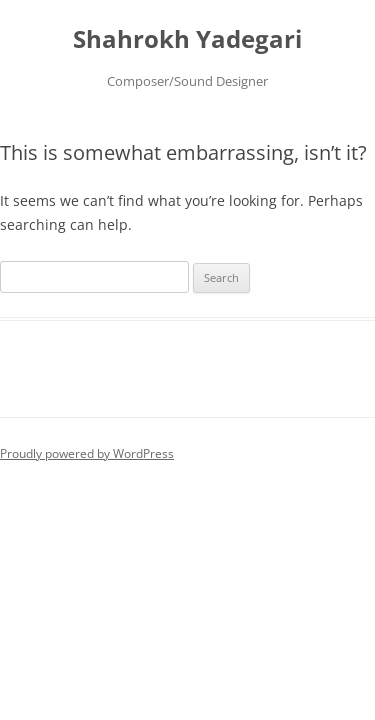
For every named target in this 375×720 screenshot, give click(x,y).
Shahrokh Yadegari (187, 39)
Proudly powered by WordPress (87, 453)
